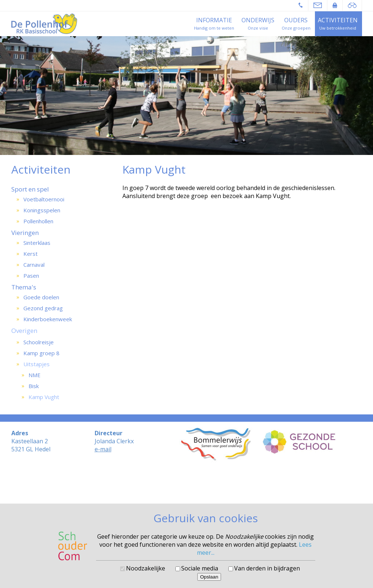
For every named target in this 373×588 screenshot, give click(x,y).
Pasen (31, 276)
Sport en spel (30, 189)
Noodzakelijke (146, 568)
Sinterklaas (37, 243)
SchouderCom (206, 488)
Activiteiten (338, 20)
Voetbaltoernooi (44, 199)
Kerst (31, 254)
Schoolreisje (39, 342)
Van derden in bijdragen (267, 568)
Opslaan (209, 577)
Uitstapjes (37, 364)
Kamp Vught (44, 397)
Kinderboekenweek (48, 319)
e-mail (103, 449)
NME (35, 375)
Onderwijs (258, 20)
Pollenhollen (38, 221)
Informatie (214, 20)
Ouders (296, 20)
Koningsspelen (42, 210)
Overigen (24, 331)
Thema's (24, 287)
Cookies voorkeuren (186, 494)
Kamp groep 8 (41, 353)
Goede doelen (41, 297)
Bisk (34, 386)
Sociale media (200, 568)
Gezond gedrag (43, 308)
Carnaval (34, 265)
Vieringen (25, 233)
